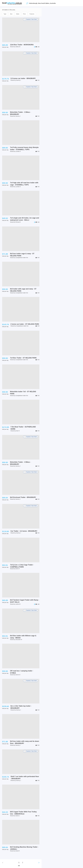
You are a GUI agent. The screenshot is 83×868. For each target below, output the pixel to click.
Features (32, 14)
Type (5, 14)
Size (11, 14)
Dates (18, 14)
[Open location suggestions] (27, 3)
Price (24, 14)
